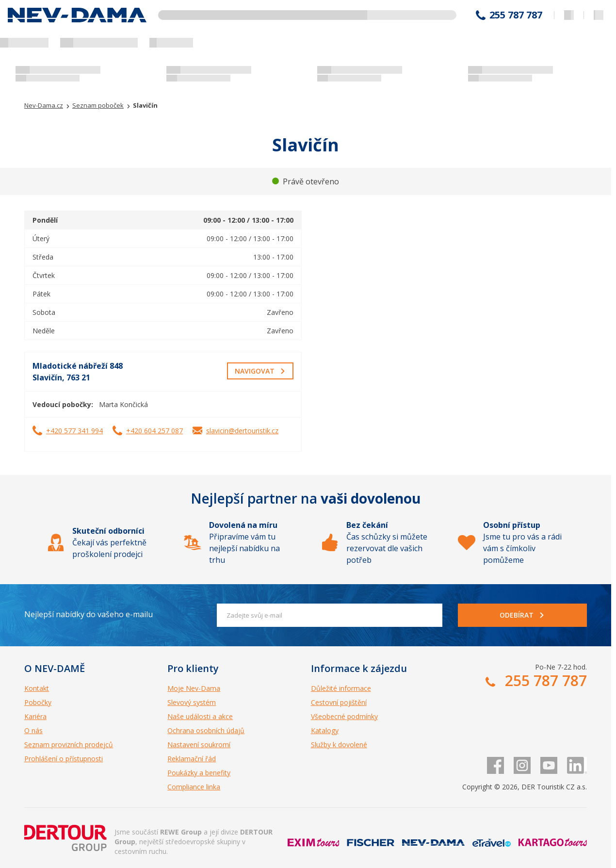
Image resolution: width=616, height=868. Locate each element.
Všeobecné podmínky (344, 716)
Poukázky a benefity (199, 773)
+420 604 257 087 (154, 431)
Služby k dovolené (339, 745)
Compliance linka (194, 787)
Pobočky (38, 702)
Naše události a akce (200, 716)
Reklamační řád (192, 759)
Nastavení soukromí (199, 745)
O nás (33, 730)
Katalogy (325, 730)
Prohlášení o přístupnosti (64, 759)
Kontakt (37, 688)
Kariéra (35, 716)
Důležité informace (341, 688)
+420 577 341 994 (74, 431)
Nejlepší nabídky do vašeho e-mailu (89, 614)
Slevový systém (192, 702)
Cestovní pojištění (339, 702)
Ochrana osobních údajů (206, 730)
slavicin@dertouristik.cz (242, 431)
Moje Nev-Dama (194, 688)
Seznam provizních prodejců (69, 745)
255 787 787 (516, 15)
